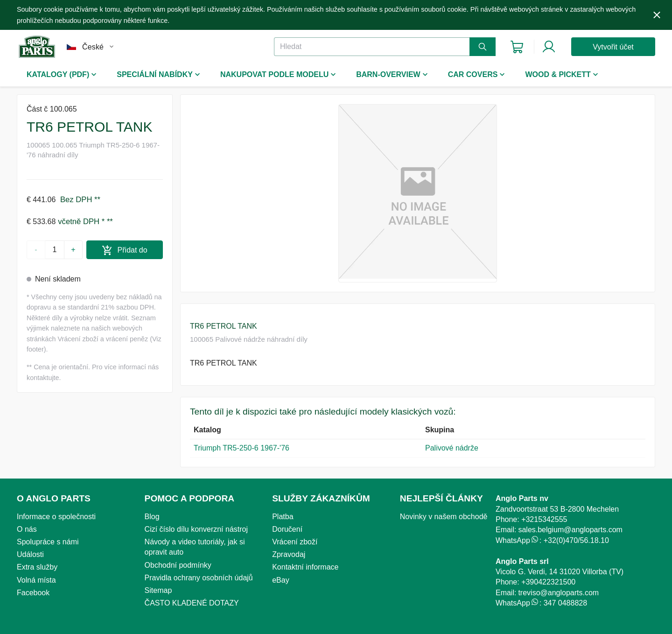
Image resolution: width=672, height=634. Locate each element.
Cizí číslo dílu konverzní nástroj (196, 529)
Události (30, 554)
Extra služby (37, 567)
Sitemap (158, 590)
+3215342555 (544, 519)
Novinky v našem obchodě (444, 517)
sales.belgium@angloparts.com (570, 530)
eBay (280, 580)
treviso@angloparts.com (558, 593)
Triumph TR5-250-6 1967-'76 (241, 448)
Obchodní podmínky (178, 565)
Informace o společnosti (56, 517)
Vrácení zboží (295, 542)
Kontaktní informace (305, 567)
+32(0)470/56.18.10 (576, 540)
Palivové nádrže (452, 448)
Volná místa (36, 580)
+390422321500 (548, 582)
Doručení (287, 529)
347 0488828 (565, 603)
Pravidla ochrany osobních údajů (199, 578)
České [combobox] (93, 47)
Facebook (33, 593)
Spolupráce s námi (48, 542)
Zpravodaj (289, 554)
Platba (283, 517)
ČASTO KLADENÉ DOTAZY (192, 603)
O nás (27, 529)
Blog (152, 517)
